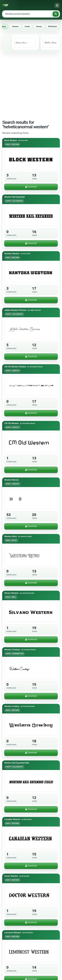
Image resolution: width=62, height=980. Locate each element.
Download (31, 187)
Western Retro (11, 536)
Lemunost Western (13, 933)
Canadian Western (12, 819)
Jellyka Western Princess (15, 310)
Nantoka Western (12, 254)
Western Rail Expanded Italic (17, 763)
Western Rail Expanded (14, 197)
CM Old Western (11, 423)
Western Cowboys (12, 650)
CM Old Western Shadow (15, 367)
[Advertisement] (31, 85)
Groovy (40, 26)
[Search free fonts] (27, 14)
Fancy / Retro (11, 541)
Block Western (11, 140)
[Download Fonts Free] (5, 5)
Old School (54, 26)
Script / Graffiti (12, 371)
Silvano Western (11, 593)
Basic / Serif (11, 597)
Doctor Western (11, 876)
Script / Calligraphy (14, 201)
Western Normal (11, 480)
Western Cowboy (12, 706)
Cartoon (16, 26)
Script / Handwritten (14, 654)
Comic (28, 26)
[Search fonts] (56, 14)
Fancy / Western (12, 144)
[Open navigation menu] (57, 5)
